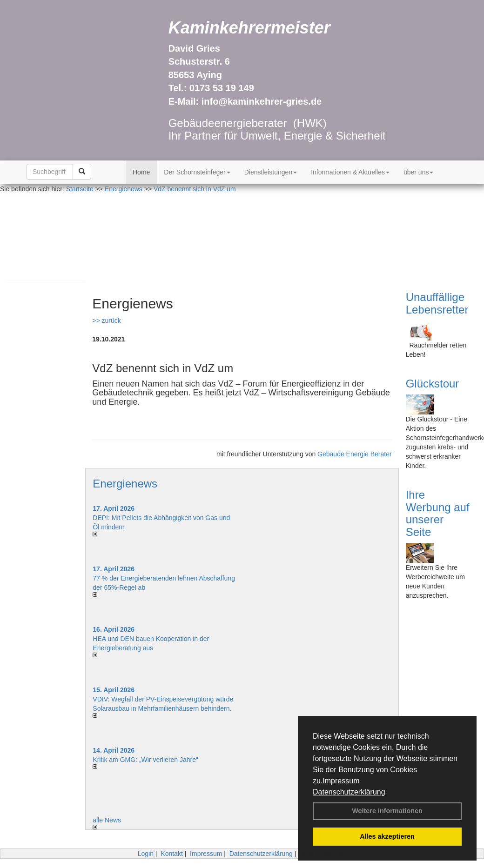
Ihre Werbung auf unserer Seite (438, 513)
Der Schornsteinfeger (197, 172)
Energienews (125, 484)
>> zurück (106, 320)
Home (141, 172)
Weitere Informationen (387, 811)
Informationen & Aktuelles (350, 172)
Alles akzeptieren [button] (387, 836)
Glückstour (433, 384)
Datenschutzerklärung (349, 792)
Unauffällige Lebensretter (437, 303)
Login (146, 854)
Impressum (341, 781)
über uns (418, 172)
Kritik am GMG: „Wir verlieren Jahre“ (145, 760)
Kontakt (171, 854)
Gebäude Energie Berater (355, 454)
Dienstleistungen (271, 172)
